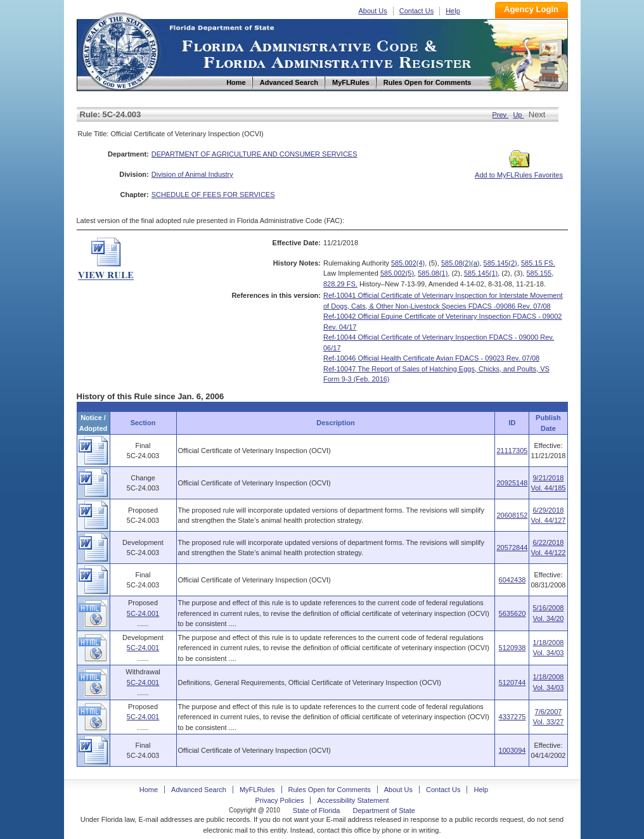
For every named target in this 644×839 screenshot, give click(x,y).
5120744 (512, 682)
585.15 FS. (538, 263)
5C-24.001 (143, 613)
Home (120, 50)
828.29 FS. (340, 284)
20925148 (512, 483)
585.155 (539, 273)
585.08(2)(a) (460, 263)
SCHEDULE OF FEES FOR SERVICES (213, 195)
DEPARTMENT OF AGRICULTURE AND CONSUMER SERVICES (254, 154)
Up (518, 115)
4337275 (512, 717)
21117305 (512, 451)
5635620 (512, 613)
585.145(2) (500, 263)
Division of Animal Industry (192, 174)
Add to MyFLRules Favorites (519, 171)
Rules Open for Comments (330, 790)
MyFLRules (257, 790)
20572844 (512, 548)
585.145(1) (481, 273)
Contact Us (416, 11)
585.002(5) (397, 273)
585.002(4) (408, 263)
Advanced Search (199, 790)
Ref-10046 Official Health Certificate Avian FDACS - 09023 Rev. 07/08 (431, 358)
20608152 (512, 515)
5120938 (512, 648)
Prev (500, 115)
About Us (373, 11)
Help (453, 11)
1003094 (512, 750)
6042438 (512, 580)
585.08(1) (433, 273)
